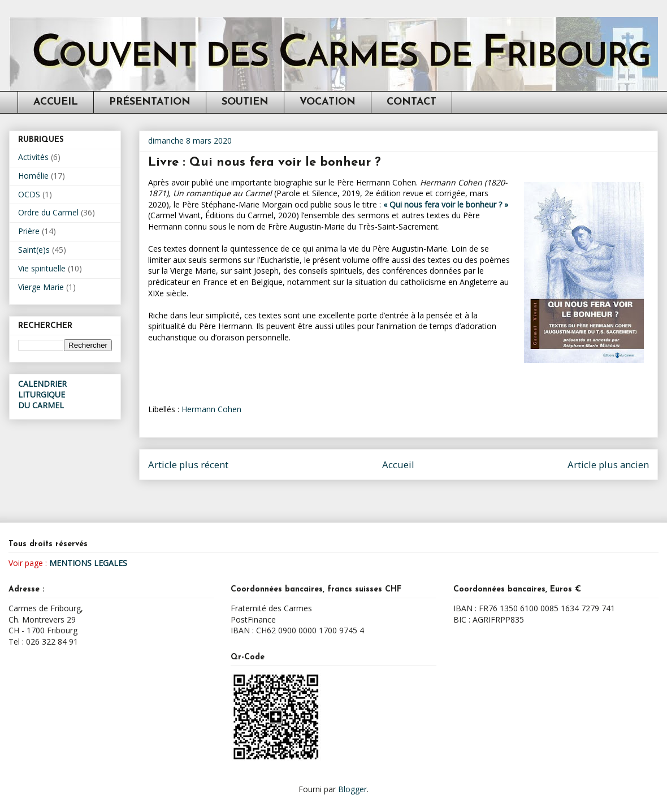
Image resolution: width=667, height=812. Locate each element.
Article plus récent (188, 465)
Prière (29, 231)
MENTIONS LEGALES (88, 563)
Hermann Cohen (211, 409)
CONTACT (412, 102)
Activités (33, 157)
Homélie (33, 176)
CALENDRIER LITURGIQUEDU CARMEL (42, 394)
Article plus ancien (608, 465)
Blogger (352, 789)
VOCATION (328, 102)
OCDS (29, 194)
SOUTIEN (245, 102)
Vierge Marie (41, 287)
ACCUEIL (56, 102)
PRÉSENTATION (150, 102)
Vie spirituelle (42, 268)
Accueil (398, 465)
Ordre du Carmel (48, 212)
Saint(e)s (34, 250)
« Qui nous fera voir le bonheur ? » (446, 204)
